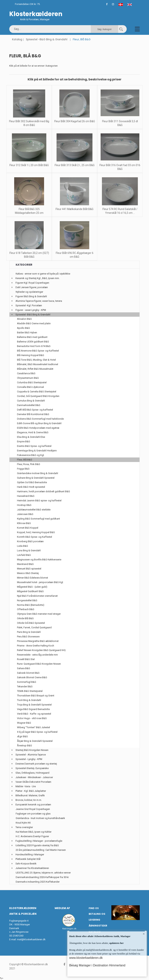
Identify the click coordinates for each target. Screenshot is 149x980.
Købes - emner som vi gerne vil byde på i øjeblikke (43, 274)
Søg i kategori (104, 29)
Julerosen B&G (25, 514)
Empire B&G (24, 441)
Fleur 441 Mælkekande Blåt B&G (74, 209)
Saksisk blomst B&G (28, 673)
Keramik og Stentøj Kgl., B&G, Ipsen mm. (38, 278)
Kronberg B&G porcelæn (30, 541)
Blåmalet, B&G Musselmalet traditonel (38, 364)
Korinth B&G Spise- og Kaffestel (35, 537)
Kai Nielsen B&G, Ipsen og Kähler (34, 832)
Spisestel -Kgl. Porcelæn (29, 305)
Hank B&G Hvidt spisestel (31, 487)
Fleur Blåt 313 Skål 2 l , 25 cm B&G (75, 165)
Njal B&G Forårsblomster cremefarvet (37, 596)
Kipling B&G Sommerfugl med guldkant (38, 519)
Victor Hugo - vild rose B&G (32, 718)
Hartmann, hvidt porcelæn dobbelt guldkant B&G (43, 491)
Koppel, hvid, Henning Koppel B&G (36, 532)
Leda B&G (23, 546)
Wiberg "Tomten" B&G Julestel (33, 727)
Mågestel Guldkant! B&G (30, 591)
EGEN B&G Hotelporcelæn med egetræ (38, 428)
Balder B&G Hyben (27, 332)
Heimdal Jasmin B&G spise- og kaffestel (39, 500)
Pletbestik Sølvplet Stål (28, 859)
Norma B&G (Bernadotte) (31, 605)
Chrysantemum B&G (28, 378)
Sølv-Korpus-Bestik (26, 864)
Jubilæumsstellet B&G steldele (34, 510)
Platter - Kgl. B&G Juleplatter (31, 791)
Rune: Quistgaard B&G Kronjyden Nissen (39, 664)
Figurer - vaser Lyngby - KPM (31, 310)
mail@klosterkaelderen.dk (31, 939)
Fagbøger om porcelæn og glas (33, 814)
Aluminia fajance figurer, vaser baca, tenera (39, 301)
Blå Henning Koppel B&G (31, 355)
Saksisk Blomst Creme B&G (32, 677)
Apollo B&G (23, 328)
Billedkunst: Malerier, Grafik (30, 795)
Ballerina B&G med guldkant (32, 337)
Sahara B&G (24, 668)
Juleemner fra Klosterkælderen (32, 868)
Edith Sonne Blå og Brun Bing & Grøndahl (39, 423)
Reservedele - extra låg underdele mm (37, 655)
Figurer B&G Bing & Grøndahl (31, 296)
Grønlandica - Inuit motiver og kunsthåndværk (40, 818)
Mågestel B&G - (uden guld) (32, 587)
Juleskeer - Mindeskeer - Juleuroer (34, 777)
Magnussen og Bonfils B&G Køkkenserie (39, 560)
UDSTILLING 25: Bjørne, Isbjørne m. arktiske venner (43, 873)
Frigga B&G (23, 469)
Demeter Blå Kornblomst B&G (33, 414)
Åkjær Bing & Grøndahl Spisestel (35, 741)
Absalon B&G (24, 319)
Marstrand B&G (25, 564)
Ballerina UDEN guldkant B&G (33, 342)
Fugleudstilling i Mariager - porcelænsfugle (39, 841)
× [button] (144, 934)
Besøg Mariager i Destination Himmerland (97, 965)
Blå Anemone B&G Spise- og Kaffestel (38, 351)
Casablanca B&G (26, 373)
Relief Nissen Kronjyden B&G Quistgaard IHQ (41, 650)
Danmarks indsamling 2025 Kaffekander (38, 882)
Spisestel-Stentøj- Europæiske (32, 768)
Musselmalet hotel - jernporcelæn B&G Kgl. (40, 582)
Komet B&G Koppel (28, 528)
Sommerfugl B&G (27, 682)
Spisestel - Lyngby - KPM (29, 759)
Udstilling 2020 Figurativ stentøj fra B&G (37, 845)
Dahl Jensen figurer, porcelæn (32, 287)
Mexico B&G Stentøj (28, 573)
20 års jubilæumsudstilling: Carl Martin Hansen (41, 850)
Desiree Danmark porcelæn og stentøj (36, 764)
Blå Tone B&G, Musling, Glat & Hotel (36, 360)
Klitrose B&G (24, 523)
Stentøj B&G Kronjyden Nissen (32, 750)
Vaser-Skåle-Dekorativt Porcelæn (33, 782)
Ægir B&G (22, 736)
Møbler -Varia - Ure (26, 786)
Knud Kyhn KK (23, 823)
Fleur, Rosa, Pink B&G (29, 464)
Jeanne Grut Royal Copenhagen (33, 809)
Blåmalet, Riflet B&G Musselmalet (35, 369)
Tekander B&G (25, 686)
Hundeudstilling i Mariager (30, 854)
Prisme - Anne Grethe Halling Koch (36, 646)
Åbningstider (98, 926)
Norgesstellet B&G (27, 600)
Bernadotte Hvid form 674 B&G (34, 346)
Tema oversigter (24, 827)
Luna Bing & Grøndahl (29, 550)
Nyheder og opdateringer (29, 292)
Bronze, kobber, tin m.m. (29, 800)
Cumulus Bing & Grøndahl (31, 401)
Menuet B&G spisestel (29, 569)
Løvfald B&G (24, 555)
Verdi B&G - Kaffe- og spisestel (34, 714)
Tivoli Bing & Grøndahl (29, 700)
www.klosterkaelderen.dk (86, 958)
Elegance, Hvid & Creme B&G (33, 432)
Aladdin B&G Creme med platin (34, 323)
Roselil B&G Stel (26, 659)
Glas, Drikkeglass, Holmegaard (32, 773)
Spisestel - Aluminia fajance (31, 755)
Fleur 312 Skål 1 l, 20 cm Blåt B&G (29, 165)
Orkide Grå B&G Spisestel (31, 623)
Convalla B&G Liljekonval (30, 387)
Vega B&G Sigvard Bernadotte (33, 709)
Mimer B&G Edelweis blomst (33, 578)
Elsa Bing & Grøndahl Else (31, 437)
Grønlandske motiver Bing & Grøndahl (38, 473)
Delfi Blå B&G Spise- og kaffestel (35, 410)
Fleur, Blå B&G (25, 460)
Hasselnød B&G (26, 496)
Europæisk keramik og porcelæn (33, 805)
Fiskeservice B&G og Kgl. (31, 455)
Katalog (17, 39)
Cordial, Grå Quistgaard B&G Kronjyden (38, 396)
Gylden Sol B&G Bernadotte (32, 482)
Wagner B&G (24, 723)
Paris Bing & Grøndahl (29, 632)
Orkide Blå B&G (25, 618)
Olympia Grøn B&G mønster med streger (39, 614)
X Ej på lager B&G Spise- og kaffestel (37, 732)
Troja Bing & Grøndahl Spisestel (34, 705)
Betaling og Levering (97, 917)
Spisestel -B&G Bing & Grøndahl (47, 39)
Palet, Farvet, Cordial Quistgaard (34, 627)
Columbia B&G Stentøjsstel (32, 382)
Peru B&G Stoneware (28, 637)
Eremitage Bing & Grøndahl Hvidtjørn (37, 451)
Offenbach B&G (26, 609)
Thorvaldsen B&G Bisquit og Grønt (36, 696)
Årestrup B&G (24, 745)
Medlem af (62, 908)
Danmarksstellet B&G (29, 405)
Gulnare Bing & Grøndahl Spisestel (36, 478)
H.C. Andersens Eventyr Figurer (32, 836)
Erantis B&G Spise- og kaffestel (34, 446)
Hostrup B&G (24, 505)
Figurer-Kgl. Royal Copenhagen (32, 283)
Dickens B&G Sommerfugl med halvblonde (40, 419)
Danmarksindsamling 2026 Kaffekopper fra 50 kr (42, 877)
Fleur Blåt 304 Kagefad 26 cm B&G (75, 121)
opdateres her (116, 943)
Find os (94, 908)
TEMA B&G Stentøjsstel (30, 691)
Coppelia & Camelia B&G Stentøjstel (37, 392)
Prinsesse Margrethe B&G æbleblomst (38, 641)
